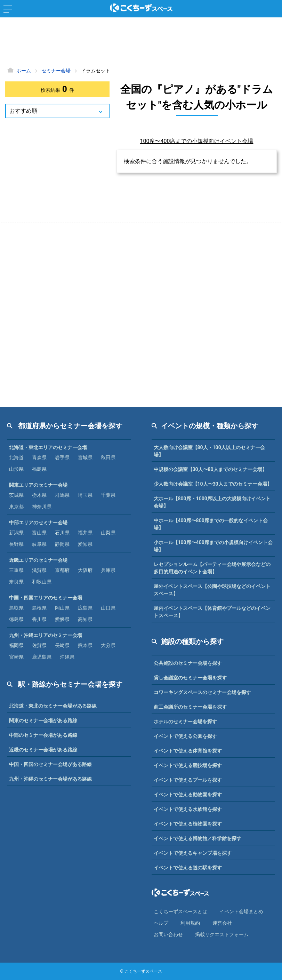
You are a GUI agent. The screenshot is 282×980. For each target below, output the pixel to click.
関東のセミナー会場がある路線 (43, 720)
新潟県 (16, 533)
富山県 (39, 533)
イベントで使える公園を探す (185, 736)
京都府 (62, 570)
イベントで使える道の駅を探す (188, 868)
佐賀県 (39, 645)
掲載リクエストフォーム (222, 934)
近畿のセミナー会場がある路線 (43, 750)
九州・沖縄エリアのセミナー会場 (46, 635)
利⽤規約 (190, 923)
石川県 (62, 533)
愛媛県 (62, 619)
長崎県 (62, 645)
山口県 (108, 608)
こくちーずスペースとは (180, 911)
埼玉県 (85, 495)
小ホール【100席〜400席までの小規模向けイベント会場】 (213, 546)
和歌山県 (42, 582)
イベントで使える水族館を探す (188, 809)
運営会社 (222, 923)
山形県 (16, 469)
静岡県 (62, 544)
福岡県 (16, 645)
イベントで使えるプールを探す (188, 780)
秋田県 (108, 457)
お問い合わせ (168, 934)
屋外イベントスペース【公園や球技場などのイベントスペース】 (212, 590)
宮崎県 (16, 657)
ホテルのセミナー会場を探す (185, 722)
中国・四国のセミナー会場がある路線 (50, 764)
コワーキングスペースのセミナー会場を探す (202, 692)
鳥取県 (16, 608)
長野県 (16, 544)
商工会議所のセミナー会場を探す (190, 707)
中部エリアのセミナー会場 (38, 523)
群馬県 (62, 495)
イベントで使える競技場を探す (188, 765)
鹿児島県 (42, 657)
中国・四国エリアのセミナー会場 (46, 598)
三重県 (16, 570)
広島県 (85, 608)
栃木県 (39, 495)
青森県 (39, 457)
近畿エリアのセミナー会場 (38, 560)
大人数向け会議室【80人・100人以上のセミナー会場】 (209, 451)
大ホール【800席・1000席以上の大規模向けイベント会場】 (212, 502)
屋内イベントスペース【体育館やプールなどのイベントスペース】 (212, 612)
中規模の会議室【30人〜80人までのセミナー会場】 (210, 469)
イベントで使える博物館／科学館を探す (198, 838)
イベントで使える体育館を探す (188, 751)
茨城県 (16, 495)
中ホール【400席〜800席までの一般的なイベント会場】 (211, 524)
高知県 (85, 619)
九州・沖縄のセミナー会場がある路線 (50, 779)
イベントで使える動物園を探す (188, 795)
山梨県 (108, 533)
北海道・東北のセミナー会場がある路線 (53, 706)
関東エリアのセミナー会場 (38, 485)
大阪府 (85, 570)
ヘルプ (161, 923)
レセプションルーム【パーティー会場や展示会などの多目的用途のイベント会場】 (212, 568)
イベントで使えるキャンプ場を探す (193, 853)
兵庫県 (108, 570)
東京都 (16, 507)
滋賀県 (39, 570)
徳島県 (16, 619)
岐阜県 (39, 544)
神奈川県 (42, 507)
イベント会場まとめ (241, 911)
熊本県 (85, 645)
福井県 (85, 533)
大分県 (108, 645)
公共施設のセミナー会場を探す (188, 663)
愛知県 (85, 544)
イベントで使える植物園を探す (188, 824)
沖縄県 (67, 657)
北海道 (16, 457)
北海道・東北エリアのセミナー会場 (48, 447)
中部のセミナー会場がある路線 (43, 735)
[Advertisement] (141, 43)
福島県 (39, 469)
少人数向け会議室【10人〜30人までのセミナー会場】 (213, 484)
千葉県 (108, 495)
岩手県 (62, 457)
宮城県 (85, 457)
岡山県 (62, 608)
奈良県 (16, 582)
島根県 (39, 608)
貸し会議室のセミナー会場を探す (190, 678)
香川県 (39, 619)
